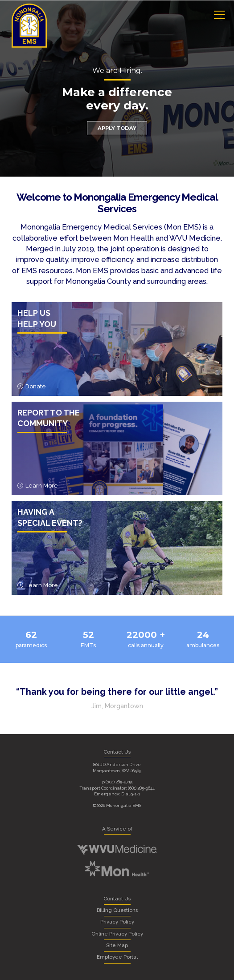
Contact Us (117, 899)
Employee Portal (117, 957)
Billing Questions (117, 910)
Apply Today (117, 128)
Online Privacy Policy (117, 934)
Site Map (117, 945)
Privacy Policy (117, 922)
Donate (32, 386)
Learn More (38, 486)
